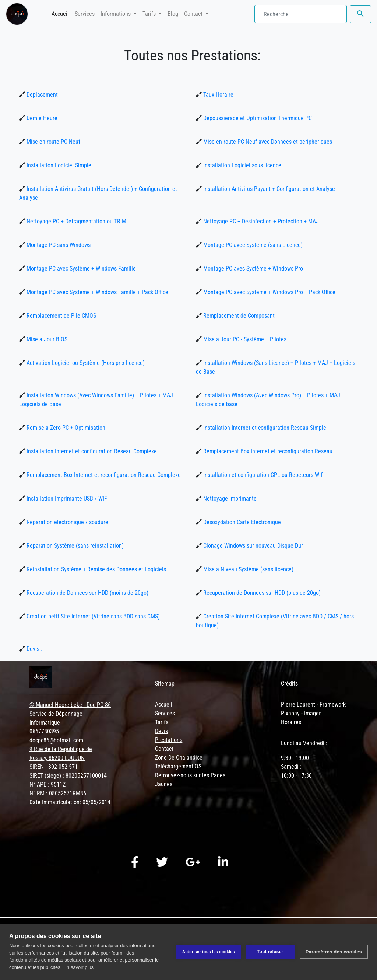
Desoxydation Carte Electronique (241, 522)
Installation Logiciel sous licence (242, 165)
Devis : (34, 649)
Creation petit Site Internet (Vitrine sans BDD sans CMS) (92, 616)
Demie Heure (41, 118)
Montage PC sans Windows (58, 245)
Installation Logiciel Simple (58, 165)
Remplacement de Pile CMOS (61, 316)
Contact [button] (194, 14)
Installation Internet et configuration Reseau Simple (264, 428)
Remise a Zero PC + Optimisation (65, 428)
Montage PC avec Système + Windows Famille (80, 268)
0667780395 (44, 731)
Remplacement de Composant (238, 316)
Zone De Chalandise (179, 758)
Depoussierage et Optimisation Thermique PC (257, 118)
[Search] (301, 14)
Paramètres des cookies (334, 952)
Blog (173, 14)
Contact (164, 749)
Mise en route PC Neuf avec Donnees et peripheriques (267, 142)
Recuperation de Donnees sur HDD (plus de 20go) (261, 593)
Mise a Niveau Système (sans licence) (248, 569)
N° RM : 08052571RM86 (58, 793)
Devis (161, 731)
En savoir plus (78, 967)
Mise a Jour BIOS (46, 339)
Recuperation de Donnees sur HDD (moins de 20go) (87, 593)
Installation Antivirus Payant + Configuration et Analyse (268, 189)
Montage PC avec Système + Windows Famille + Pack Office (97, 292)
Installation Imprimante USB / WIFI (67, 498)
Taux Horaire (218, 95)
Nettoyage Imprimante (229, 498)
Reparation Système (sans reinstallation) (74, 546)
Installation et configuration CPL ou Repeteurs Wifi (263, 475)
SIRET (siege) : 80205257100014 (68, 776)
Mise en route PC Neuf (53, 142)
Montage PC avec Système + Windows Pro (252, 268)
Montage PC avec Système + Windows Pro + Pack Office (269, 292)
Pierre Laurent (299, 705)
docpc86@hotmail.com (56, 740)
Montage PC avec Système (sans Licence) (252, 245)
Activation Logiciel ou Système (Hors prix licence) (85, 363)
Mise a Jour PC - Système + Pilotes (244, 339)
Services (85, 14)
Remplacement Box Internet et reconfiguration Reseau (267, 451)
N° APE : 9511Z (47, 784)
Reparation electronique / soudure (67, 522)
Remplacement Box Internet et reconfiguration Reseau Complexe (103, 475)
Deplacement (41, 95)
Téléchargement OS (178, 766)
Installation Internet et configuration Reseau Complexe (91, 451)
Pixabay (290, 713)
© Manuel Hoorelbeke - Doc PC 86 (70, 705)
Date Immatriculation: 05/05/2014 (70, 802)
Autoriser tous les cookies (209, 952)
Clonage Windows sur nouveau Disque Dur (252, 546)
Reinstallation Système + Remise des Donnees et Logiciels (96, 569)
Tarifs (162, 722)
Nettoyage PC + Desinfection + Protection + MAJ (260, 221)
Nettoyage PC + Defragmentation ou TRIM (76, 221)
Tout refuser (270, 952)
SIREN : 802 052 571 (54, 767)
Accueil (62, 13)
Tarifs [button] (150, 14)
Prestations (169, 740)
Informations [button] (116, 14)
